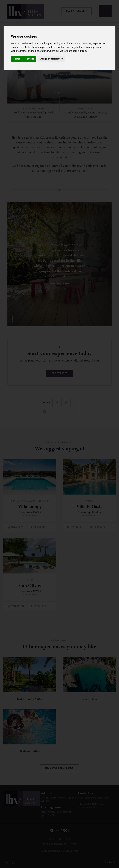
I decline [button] (30, 59)
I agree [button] (17, 59)
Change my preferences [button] (51, 59)
